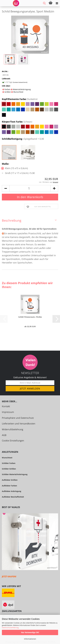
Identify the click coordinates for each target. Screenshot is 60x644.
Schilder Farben (9, 463)
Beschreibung (12, 220)
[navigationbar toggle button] (57, 3)
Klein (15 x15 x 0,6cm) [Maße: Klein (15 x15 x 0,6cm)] (15, 168)
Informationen (30, 639)
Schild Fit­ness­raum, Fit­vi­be (30, 317)
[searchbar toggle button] (44, 3)
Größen (7, 92)
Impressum (8, 412)
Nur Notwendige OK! (30, 632)
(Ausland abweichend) (20, 82)
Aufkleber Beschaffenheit (13, 497)
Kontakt (6, 406)
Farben (7, 89)
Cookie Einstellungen (13, 441)
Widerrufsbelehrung (13, 429)
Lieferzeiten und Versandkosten (19, 424)
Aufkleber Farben (9, 486)
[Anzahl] (30, 188)
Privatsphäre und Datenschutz (18, 418)
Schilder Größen (9, 469)
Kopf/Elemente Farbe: (20, 99)
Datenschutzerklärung (10, 628)
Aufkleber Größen (10, 480)
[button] (6, 188)
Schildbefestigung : (23, 139)
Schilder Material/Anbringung (15, 474)
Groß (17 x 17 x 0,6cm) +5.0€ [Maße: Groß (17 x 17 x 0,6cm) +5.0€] (18, 173)
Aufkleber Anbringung (12, 491)
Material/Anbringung (22, 89)
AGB (4, 435)
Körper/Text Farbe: (17, 122)
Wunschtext (18, 92)
